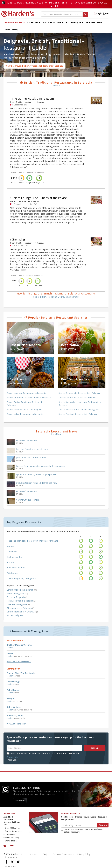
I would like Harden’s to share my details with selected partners (82, 831)
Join (107, 13)
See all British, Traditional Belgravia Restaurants (56, 297)
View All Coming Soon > (17, 724)
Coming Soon (78, 22)
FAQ (45, 854)
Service (30, 172)
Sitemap (33, 854)
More (15, 30)
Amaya (11, 546)
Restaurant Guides (14, 22)
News (7, 30)
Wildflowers (13, 573)
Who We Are (49, 22)
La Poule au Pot (15, 557)
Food (21, 172)
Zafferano (12, 552)
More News (56, 434)
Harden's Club (34, 22)
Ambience (40, 172)
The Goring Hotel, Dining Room (33, 99)
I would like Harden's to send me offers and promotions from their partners (44, 753)
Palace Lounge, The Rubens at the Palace (39, 198)
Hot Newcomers (94, 22)
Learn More (20, 801)
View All (56, 86)
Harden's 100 (63, 22)
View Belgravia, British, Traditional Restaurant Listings (34, 66)
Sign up (95, 748)
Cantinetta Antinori (16, 568)
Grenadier (19, 239)
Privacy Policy (13, 757)
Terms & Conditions (62, 854)
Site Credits (11, 866)
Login (98, 13)
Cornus (11, 562)
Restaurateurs (12, 857)
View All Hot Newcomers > (19, 662)
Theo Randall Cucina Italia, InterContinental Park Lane (33, 541)
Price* (13, 172)
